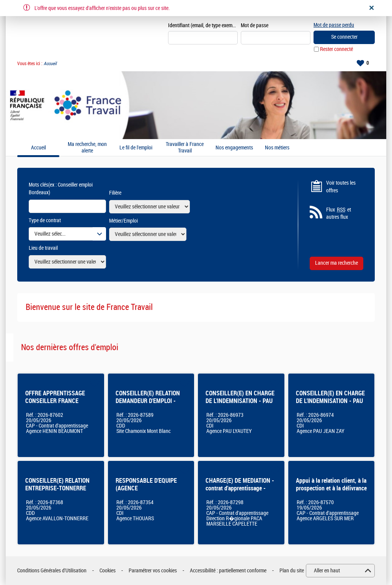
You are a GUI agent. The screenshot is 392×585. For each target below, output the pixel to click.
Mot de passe (255, 25)
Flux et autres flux (339, 213)
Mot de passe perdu (334, 25)
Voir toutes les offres (341, 187)
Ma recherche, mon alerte (87, 148)
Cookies (108, 571)
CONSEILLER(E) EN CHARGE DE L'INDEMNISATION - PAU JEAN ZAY (330, 401)
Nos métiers (277, 148)
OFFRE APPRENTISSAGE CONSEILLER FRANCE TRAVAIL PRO (55, 401)
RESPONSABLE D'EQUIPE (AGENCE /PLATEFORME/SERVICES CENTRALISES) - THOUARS (149, 492)
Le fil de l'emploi (136, 148)
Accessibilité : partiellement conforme (228, 571)
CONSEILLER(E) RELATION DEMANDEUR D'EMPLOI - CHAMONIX (148, 401)
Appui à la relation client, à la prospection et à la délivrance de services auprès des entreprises (331, 492)
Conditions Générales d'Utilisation (52, 571)
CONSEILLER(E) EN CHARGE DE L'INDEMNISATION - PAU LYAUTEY (240, 401)
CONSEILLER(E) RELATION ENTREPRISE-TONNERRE (57, 484)
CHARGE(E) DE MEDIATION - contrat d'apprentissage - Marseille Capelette (240, 488)
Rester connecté (336, 49)
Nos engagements (234, 148)
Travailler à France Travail (185, 148)
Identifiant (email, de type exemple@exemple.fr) (203, 25)
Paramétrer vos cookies (153, 571)
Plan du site (292, 571)
